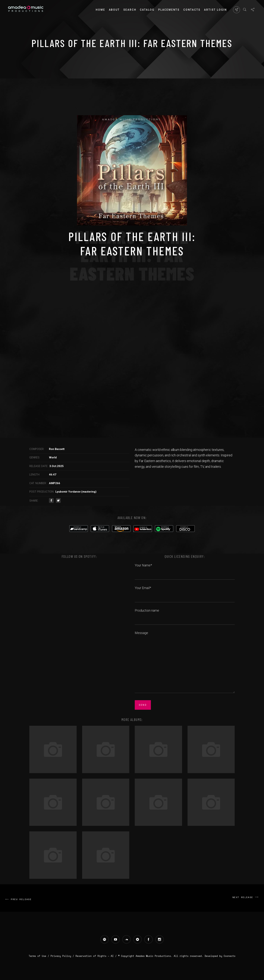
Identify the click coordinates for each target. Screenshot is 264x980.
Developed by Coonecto (220, 956)
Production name (185, 615)
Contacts (192, 10)
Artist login (216, 10)
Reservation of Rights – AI (95, 956)
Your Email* (185, 592)
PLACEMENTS (169, 10)
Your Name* (185, 569)
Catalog (147, 10)
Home (100, 10)
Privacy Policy (61, 956)
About (114, 10)
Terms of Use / (40, 956)
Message (185, 662)
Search (130, 10)
